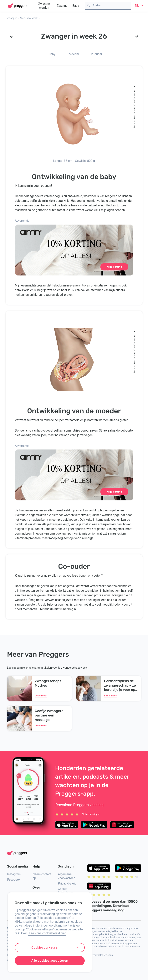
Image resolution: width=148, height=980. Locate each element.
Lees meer (41, 696)
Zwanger (63, 6)
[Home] (18, 6)
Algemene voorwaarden (67, 876)
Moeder (74, 54)
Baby (76, 6)
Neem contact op (42, 876)
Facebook (14, 880)
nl (140, 5)
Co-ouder (96, 54)
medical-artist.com (134, 95)
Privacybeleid (67, 883)
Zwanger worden (44, 6)
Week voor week (29, 18)
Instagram (14, 874)
